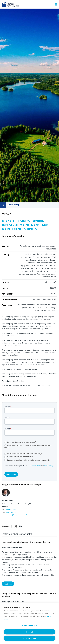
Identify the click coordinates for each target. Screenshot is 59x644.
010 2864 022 (11, 510)
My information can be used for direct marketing (23, 454)
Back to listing (9, 205)
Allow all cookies (29, 638)
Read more (8, 584)
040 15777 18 (11, 512)
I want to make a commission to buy (19, 457)
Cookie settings (30, 625)
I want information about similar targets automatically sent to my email (28, 446)
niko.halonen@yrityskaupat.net (14, 515)
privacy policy (48, 466)
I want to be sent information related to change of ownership (27, 460)
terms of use (36, 466)
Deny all (30, 632)
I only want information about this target (20, 442)
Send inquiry (11, 474)
